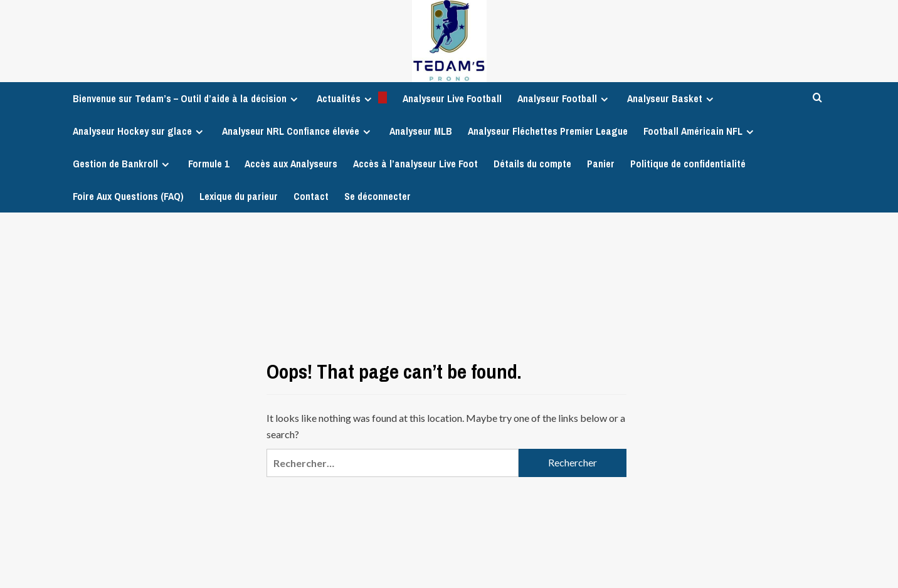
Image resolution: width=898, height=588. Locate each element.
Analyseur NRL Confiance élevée (298, 131)
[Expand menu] (294, 99)
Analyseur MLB (421, 131)
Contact (311, 196)
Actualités (352, 98)
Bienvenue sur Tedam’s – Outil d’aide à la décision (187, 98)
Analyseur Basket (672, 98)
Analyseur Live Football (452, 98)
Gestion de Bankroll (123, 164)
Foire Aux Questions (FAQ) (128, 196)
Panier (601, 164)
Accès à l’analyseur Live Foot (415, 164)
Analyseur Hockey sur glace (140, 131)
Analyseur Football (564, 98)
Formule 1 (209, 164)
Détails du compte (532, 164)
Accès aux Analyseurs (291, 164)
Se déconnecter (378, 196)
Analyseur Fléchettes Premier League (548, 131)
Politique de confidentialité (688, 164)
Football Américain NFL (700, 131)
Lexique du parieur (239, 196)
